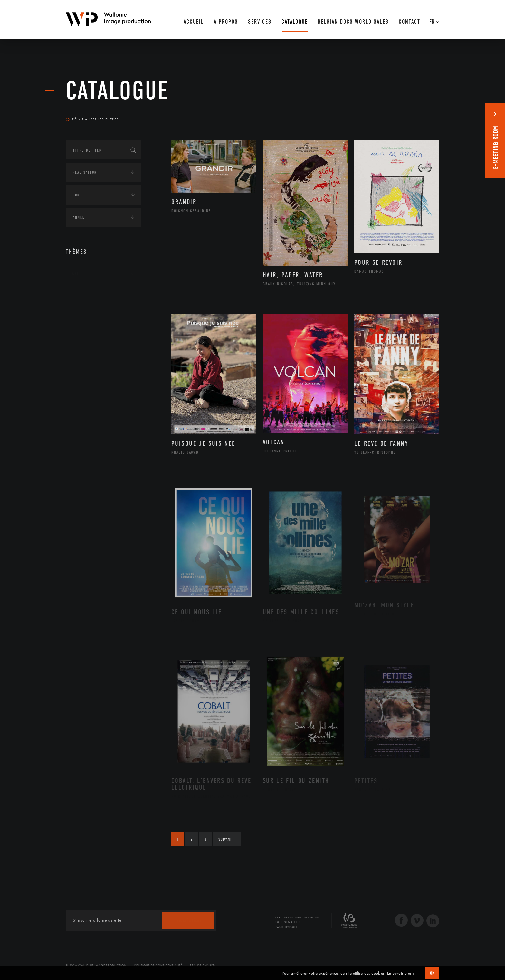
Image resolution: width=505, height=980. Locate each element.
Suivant (227, 839)
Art (76, 273)
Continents (84, 293)
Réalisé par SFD (203, 965)
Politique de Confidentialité (158, 965)
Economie (82, 333)
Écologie (81, 313)
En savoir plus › (401, 973)
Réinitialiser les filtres (92, 119)
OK (432, 973)
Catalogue (117, 91)
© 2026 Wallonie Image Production (96, 965)
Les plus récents (423, 113)
